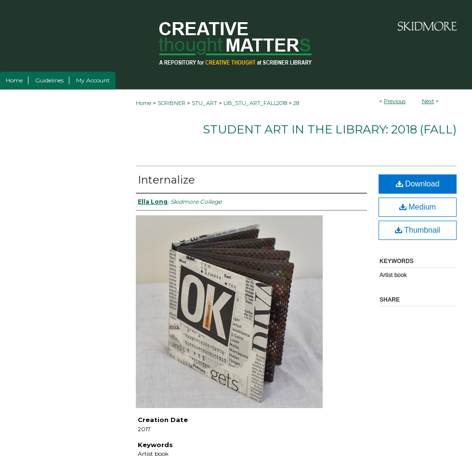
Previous (395, 101)
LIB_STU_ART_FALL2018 (255, 103)
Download (418, 184)
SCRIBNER (171, 103)
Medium (418, 207)
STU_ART (204, 103)
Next (428, 101)
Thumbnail (418, 230)
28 (296, 103)
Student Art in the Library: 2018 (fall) (330, 129)
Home (144, 103)
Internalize (166, 180)
